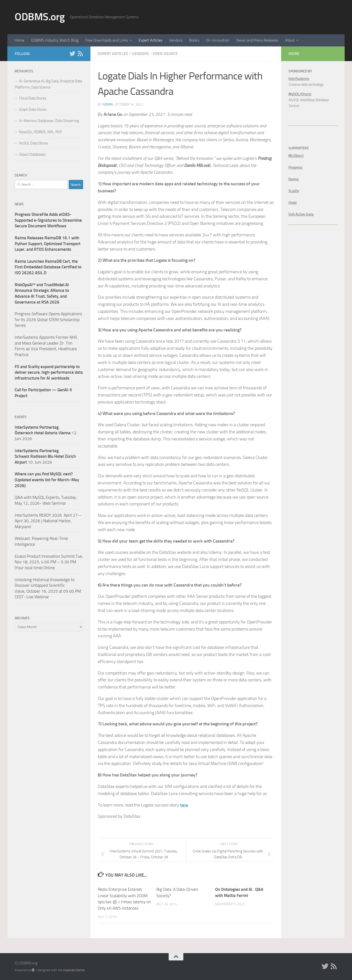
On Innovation (218, 40)
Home (19, 40)
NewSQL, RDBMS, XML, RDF (41, 132)
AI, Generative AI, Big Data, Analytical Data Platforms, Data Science (48, 84)
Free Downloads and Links (107, 40)
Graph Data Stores (33, 109)
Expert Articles (150, 40)
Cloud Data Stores (33, 98)
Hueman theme (74, 970)
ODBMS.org (40, 17)
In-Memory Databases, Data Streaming (49, 121)
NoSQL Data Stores (34, 143)
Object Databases (32, 154)
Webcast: (23, 538)
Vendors (176, 40)
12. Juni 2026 (46, 433)
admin (108, 104)
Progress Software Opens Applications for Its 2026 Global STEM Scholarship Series (48, 320)
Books (194, 40)
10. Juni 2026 (45, 456)
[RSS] (80, 54)
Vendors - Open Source (155, 54)
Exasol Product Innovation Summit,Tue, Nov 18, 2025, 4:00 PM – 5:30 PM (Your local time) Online (49, 562)
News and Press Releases (257, 40)
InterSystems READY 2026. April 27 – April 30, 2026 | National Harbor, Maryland (48, 521)
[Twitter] (72, 54)
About (290, 40)
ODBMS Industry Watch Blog (55, 40)
